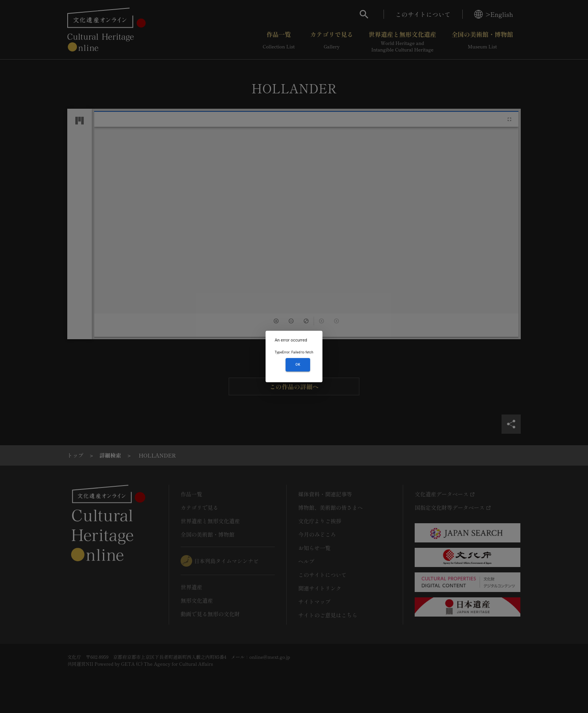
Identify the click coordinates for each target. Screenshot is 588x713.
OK (298, 365)
